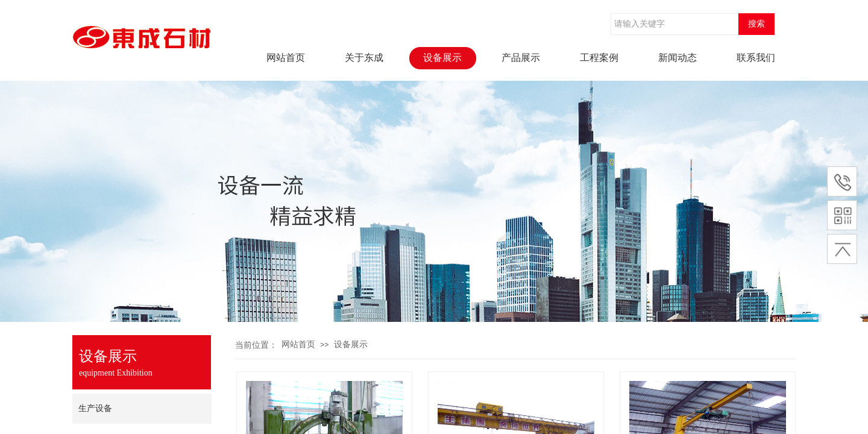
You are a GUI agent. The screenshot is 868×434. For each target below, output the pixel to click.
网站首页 (286, 58)
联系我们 (756, 58)
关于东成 (364, 58)
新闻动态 (678, 58)
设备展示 (442, 58)
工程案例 (599, 58)
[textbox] (675, 24)
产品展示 (521, 58)
